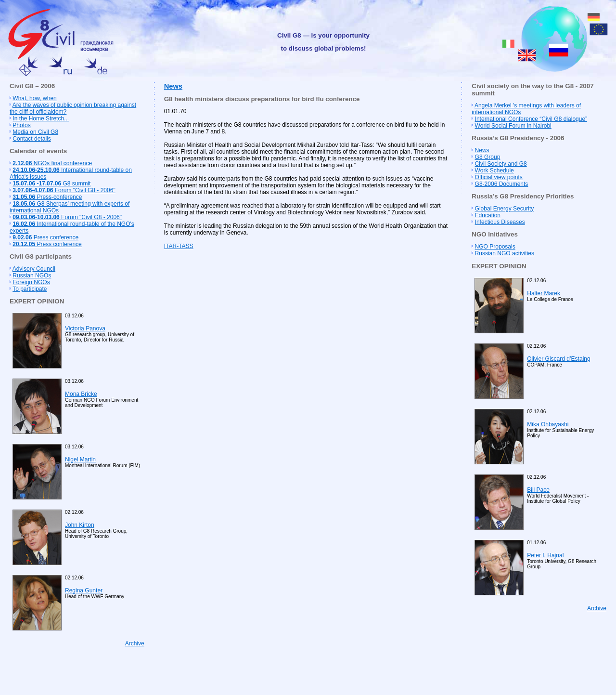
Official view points (499, 177)
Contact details (32, 139)
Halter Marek (544, 293)
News (173, 86)
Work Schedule (494, 170)
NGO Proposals (495, 247)
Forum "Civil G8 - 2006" (64, 190)
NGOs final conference (52, 163)
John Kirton (80, 525)
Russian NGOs (32, 275)
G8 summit (51, 184)
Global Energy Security (505, 209)
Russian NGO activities (505, 253)
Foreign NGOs (31, 282)
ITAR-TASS (179, 246)
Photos (21, 125)
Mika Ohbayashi (548, 424)
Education (488, 215)
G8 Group (488, 157)
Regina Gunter (84, 590)
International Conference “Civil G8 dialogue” (531, 119)
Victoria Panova (85, 328)
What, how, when (34, 98)
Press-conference (47, 197)
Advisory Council (34, 269)
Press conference (45, 237)
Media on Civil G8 (35, 132)
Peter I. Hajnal (545, 555)
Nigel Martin (80, 459)
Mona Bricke (81, 394)
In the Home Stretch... (41, 118)
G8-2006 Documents (502, 184)
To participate (30, 289)
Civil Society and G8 (501, 164)
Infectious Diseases (500, 222)
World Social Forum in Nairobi (513, 126)
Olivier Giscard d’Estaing (558, 359)
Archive (135, 643)
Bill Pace (538, 490)
